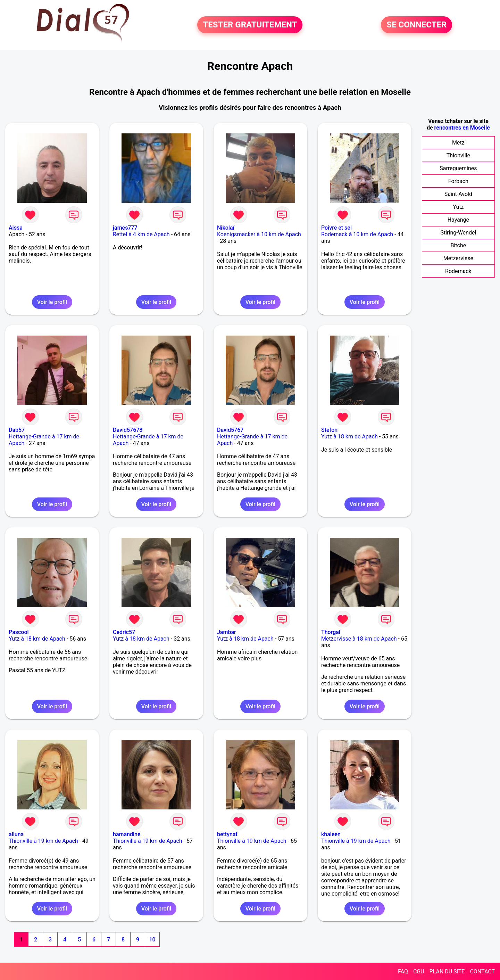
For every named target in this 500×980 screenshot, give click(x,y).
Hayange (458, 220)
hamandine (127, 834)
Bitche (459, 245)
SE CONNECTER (416, 25)
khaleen (331, 834)
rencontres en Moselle (462, 128)
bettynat (227, 834)
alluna (16, 834)
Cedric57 (124, 632)
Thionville (458, 155)
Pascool (19, 632)
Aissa (16, 228)
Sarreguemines (458, 168)
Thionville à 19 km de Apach (43, 841)
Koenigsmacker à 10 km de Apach (259, 234)
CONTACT (482, 971)
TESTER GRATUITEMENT (250, 25)
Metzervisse (458, 258)
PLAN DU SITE (447, 971)
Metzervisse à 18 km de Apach (359, 639)
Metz (458, 143)
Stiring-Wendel (458, 233)
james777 (125, 228)
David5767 (230, 430)
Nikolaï (226, 228)
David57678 (128, 430)
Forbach (458, 181)
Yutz (458, 207)
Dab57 (17, 430)
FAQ (403, 971)
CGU (419, 971)
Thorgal (331, 632)
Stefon (329, 430)
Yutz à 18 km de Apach (349, 437)
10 (152, 940)
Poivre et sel (336, 228)
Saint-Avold (458, 194)
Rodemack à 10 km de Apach (357, 234)
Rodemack (458, 271)
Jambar (227, 632)
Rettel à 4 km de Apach (141, 234)
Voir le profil (52, 302)
